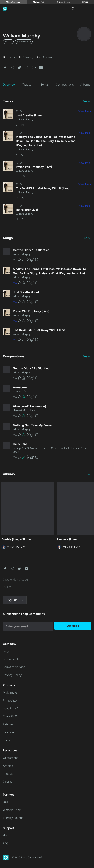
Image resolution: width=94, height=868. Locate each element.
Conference (11, 758)
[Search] (73, 9)
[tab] (9, 84)
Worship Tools (12, 810)
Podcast (8, 774)
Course (8, 782)
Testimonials (11, 659)
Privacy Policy (12, 675)
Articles (8, 766)
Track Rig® (10, 716)
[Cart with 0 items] (66, 9)
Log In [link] (7, 586)
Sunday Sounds (13, 818)
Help (6, 835)
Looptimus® (11, 708)
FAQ (6, 843)
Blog (6, 651)
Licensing (9, 732)
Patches (8, 724)
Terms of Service (14, 667)
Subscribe (73, 626)
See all (87, 101)
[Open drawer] (85, 9)
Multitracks (10, 693)
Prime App (10, 700)
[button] (5, 67)
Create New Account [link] (17, 579)
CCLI (6, 802)
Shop (6, 740)
